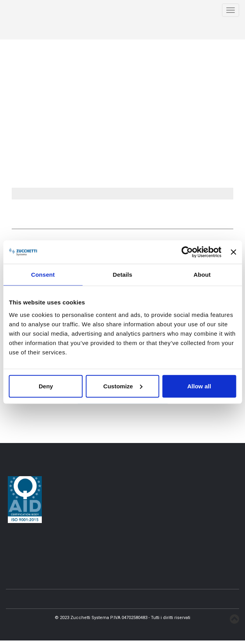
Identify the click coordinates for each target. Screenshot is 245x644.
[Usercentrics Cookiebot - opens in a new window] (187, 252)
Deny (46, 386)
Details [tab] (123, 275)
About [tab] (202, 275)
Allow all (199, 386)
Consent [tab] (43, 275)
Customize (123, 386)
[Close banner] (233, 252)
